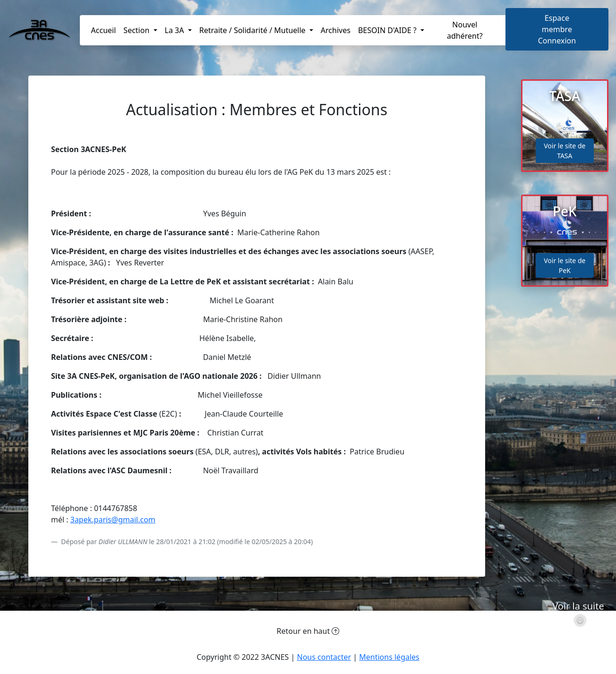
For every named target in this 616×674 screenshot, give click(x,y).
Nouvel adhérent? (465, 30)
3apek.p (85, 520)
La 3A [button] (175, 30)
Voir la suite (578, 626)
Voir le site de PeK (565, 265)
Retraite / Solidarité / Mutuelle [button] (253, 30)
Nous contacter (324, 657)
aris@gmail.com (127, 520)
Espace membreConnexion (557, 29)
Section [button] (137, 30)
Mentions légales (389, 657)
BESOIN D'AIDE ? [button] (388, 30)
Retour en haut (308, 631)
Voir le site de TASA (565, 151)
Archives (336, 30)
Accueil (104, 30)
